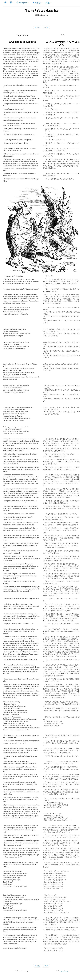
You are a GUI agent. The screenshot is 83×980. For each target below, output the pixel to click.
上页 (37, 27)
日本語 (37, 2)
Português (22, 2)
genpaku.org (64, 971)
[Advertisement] (41, 20)
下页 (46, 27)
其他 (48, 2)
